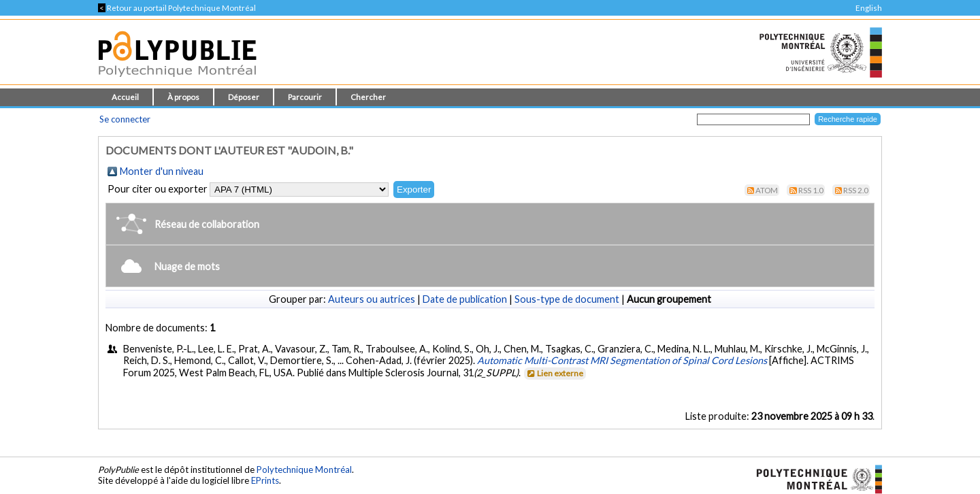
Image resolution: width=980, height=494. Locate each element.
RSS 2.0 (856, 190)
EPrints (265, 480)
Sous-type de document (567, 299)
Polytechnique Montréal (304, 470)
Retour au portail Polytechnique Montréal (177, 8)
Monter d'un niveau (162, 171)
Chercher (368, 97)
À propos (183, 97)
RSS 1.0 (811, 190)
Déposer (244, 97)
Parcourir (305, 97)
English (869, 8)
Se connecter (125, 119)
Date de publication (465, 299)
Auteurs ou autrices (372, 299)
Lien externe (554, 373)
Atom (767, 190)
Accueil (125, 97)
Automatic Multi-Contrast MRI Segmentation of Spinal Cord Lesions (622, 360)
